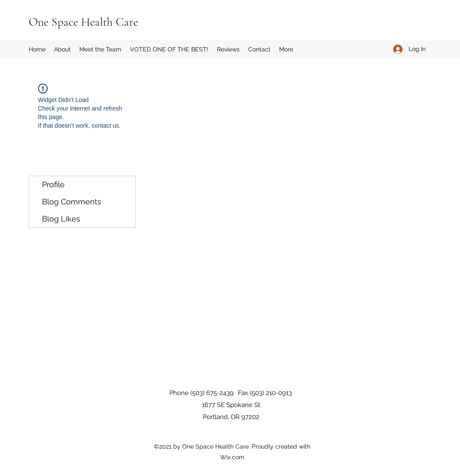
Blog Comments (72, 202)
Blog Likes (61, 219)
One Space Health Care (83, 22)
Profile (53, 184)
